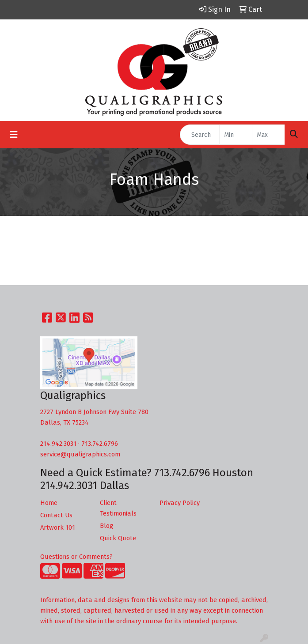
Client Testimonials (118, 508)
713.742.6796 (100, 444)
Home (49, 503)
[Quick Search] (200, 135)
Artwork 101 (58, 527)
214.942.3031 (58, 444)
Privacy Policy (180, 503)
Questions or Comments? (76, 557)
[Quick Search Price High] (268, 135)
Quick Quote (118, 538)
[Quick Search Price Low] (236, 135)
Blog (106, 526)
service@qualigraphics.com (80, 454)
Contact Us (56, 515)
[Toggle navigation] (14, 135)
